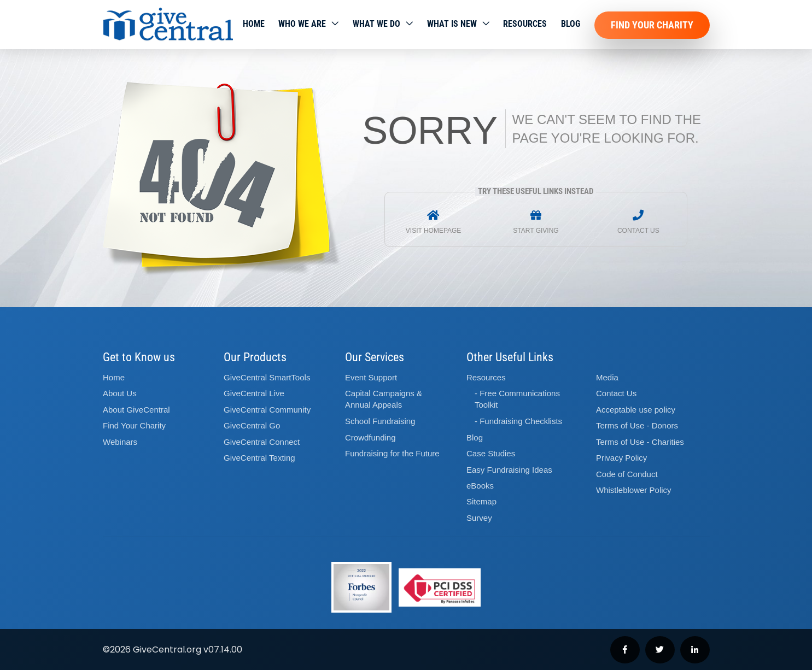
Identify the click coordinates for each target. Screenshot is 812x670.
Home (254, 24)
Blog (571, 24)
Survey (479, 518)
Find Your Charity (652, 25)
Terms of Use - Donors (637, 425)
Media (607, 377)
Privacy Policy (621, 458)
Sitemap (481, 501)
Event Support (371, 377)
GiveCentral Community (267, 410)
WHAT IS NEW (452, 24)
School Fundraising (380, 421)
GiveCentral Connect (262, 442)
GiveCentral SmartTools (267, 377)
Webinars (120, 442)
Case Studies (491, 453)
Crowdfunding (370, 437)
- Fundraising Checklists (518, 421)
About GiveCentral (136, 410)
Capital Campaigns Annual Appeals (384, 399)
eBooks (480, 486)
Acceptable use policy (636, 410)
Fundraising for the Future (392, 453)
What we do (376, 24)
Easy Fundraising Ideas (509, 470)
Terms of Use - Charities (640, 442)
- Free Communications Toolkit (517, 399)
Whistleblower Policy (634, 490)
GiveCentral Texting (259, 458)
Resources (525, 24)
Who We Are (302, 24)
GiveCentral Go (252, 425)
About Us (120, 393)
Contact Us (616, 393)
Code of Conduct (627, 474)
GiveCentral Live (254, 393)
